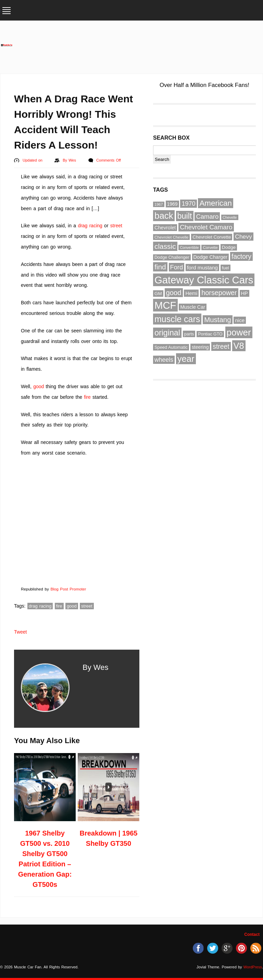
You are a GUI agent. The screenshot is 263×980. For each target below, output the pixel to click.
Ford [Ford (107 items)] (177, 267)
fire (87, 397)
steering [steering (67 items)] (200, 347)
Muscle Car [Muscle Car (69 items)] (193, 307)
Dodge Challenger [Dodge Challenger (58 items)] (172, 257)
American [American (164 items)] (216, 203)
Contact (252, 934)
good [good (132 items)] (174, 293)
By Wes (95, 667)
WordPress (253, 967)
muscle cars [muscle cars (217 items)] (177, 319)
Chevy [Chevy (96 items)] (243, 237)
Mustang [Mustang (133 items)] (217, 320)
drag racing (90, 226)
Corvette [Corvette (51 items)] (210, 247)
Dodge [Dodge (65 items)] (229, 247)
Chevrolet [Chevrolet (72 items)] (165, 228)
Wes (73, 160)
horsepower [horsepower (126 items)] (219, 293)
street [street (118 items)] (221, 346)
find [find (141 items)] (160, 267)
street (116, 226)
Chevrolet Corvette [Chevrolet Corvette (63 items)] (212, 237)
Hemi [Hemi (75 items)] (191, 293)
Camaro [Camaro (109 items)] (207, 217)
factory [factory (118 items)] (241, 256)
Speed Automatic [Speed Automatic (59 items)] (171, 347)
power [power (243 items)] (239, 332)
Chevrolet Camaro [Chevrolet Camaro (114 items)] (206, 227)
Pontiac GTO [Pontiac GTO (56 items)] (210, 334)
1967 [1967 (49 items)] (159, 204)
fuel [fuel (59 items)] (226, 268)
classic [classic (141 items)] (165, 246)
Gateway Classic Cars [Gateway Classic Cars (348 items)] (204, 280)
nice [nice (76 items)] (240, 320)
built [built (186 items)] (185, 216)
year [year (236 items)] (186, 359)
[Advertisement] (138, 42)
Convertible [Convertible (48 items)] (189, 247)
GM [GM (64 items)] (158, 294)
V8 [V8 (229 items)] (239, 346)
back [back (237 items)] (164, 216)
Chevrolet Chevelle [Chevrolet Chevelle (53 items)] (171, 237)
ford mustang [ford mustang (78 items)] (202, 268)
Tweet (20, 632)
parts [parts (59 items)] (189, 334)
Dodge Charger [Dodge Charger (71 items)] (211, 257)
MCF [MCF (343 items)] (165, 305)
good (39, 386)
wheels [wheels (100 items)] (164, 360)
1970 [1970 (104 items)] (188, 204)
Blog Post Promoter (68, 589)
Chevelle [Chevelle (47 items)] (230, 217)
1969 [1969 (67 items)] (172, 204)
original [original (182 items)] (167, 333)
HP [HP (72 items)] (245, 293)
